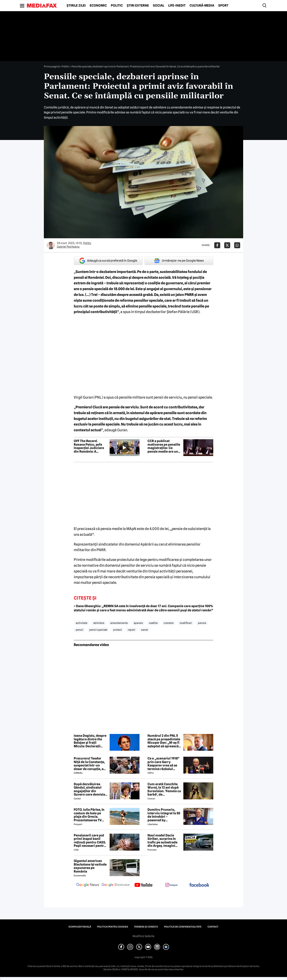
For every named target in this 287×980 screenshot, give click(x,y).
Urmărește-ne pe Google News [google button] (179, 261)
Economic (98, 6)
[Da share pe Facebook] (217, 245)
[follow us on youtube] (143, 885)
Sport (223, 6)
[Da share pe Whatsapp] (237, 245)
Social (159, 6)
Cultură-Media (202, 6)
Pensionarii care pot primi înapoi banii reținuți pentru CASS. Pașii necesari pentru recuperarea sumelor (90, 841)
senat (144, 630)
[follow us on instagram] (171, 885)
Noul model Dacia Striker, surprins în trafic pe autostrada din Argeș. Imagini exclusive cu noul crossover (162, 841)
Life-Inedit (177, 6)
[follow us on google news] (88, 885)
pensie (202, 623)
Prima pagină (52, 66)
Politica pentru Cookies (113, 927)
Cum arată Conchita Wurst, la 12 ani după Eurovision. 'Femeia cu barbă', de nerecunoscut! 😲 (164, 789)
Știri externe (138, 6)
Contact (213, 927)
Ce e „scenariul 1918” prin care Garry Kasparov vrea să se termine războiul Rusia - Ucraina (163, 764)
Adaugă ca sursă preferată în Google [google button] (108, 261)
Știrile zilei (76, 6)
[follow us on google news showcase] (116, 885)
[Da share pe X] (227, 245)
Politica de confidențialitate (183, 927)
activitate (82, 623)
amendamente (119, 623)
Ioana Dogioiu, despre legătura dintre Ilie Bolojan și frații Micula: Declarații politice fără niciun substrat (90, 741)
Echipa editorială (80, 927)
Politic (117, 6)
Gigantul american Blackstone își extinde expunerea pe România (90, 866)
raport (131, 630)
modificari (186, 623)
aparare (138, 623)
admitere (99, 623)
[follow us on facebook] (199, 885)
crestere (169, 623)
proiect (117, 630)
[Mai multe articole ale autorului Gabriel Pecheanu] (51, 245)
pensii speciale (98, 630)
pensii (80, 630)
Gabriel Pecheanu (68, 247)
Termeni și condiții (146, 927)
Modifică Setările (143, 936)
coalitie (153, 623)
